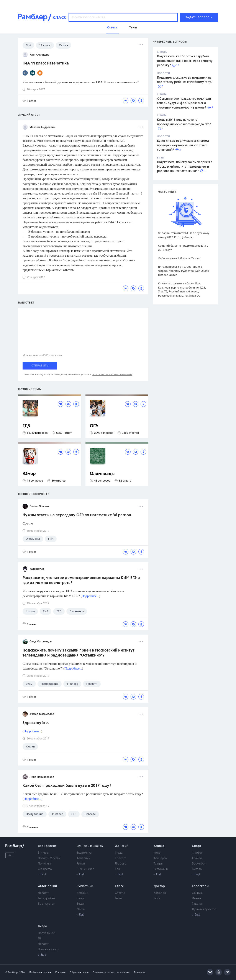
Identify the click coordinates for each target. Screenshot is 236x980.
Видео (43, 926)
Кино (157, 853)
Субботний (85, 886)
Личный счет (85, 869)
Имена (196, 898)
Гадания (197, 904)
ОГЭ (94, 426)
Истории (83, 893)
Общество (45, 869)
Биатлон (198, 869)
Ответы (120, 893)
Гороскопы (200, 886)
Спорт (197, 846)
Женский (122, 846)
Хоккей (197, 858)
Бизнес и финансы (90, 846)
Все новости (47, 846)
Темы (118, 898)
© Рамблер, (12, 972)
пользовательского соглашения (112, 374)
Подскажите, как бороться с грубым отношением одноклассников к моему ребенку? (185, 61)
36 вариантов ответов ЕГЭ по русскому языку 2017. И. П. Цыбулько (184, 235)
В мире (43, 853)
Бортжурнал (47, 904)
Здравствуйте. (36, 723)
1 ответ (29, 101)
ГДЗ (26, 426)
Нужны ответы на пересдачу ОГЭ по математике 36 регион (77, 515)
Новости (44, 893)
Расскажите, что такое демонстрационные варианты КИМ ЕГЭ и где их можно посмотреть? (81, 580)
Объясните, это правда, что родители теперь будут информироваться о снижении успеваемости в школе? (184, 103)
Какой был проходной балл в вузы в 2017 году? (67, 786)
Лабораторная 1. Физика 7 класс (180, 258)
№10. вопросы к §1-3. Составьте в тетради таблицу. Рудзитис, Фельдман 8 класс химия (184, 271)
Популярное (46, 933)
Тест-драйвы (46, 898)
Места (81, 909)
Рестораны (161, 869)
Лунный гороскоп (204, 909)
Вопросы (160, 893)
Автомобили (47, 886)
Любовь (120, 864)
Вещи (80, 904)
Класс (119, 886)
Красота (121, 858)
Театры (158, 864)
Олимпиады (102, 474)
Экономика (84, 853)
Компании (84, 858)
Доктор (159, 886)
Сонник (197, 893)
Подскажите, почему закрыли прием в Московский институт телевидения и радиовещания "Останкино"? (185, 167)
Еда (117, 869)
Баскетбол (199, 864)
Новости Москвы (49, 858)
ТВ (40, 939)
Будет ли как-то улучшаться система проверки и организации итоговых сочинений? (183, 145)
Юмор (29, 474)
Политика (44, 864)
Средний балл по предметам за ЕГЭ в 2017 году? (183, 248)
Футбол (197, 853)
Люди (81, 898)
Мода (119, 853)
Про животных (48, 949)
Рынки (81, 864)
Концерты (160, 858)
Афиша (159, 846)
